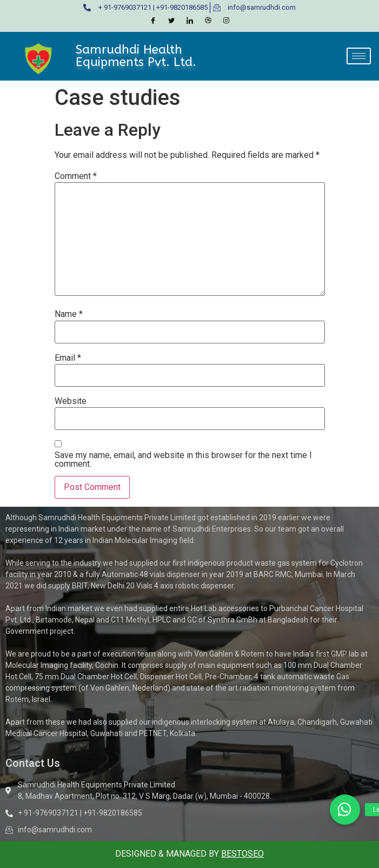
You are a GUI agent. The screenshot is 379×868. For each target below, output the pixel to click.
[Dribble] (208, 21)
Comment (76, 176)
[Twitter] (171, 21)
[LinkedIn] (190, 21)
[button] (345, 810)
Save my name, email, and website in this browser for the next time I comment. (183, 460)
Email (68, 358)
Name (69, 314)
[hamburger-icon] (359, 56)
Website (71, 401)
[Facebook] (153, 21)
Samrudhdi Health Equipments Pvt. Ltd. (136, 55)
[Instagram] (227, 21)
